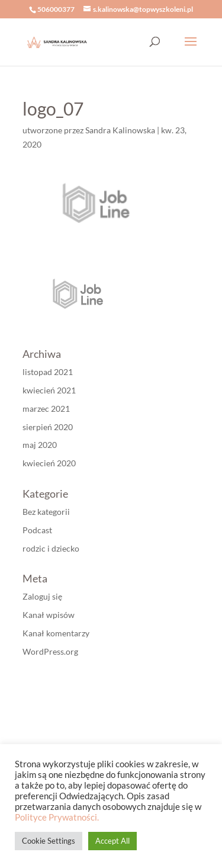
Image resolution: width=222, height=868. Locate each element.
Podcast (37, 530)
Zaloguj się (42, 596)
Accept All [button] (112, 841)
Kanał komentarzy (56, 633)
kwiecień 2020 (49, 463)
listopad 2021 (48, 372)
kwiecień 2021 (49, 390)
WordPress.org (50, 651)
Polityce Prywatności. (57, 817)
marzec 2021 (46, 409)
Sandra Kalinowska (120, 130)
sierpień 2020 (48, 427)
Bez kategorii (46, 512)
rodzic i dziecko (51, 548)
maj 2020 (40, 445)
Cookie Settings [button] (49, 841)
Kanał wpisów (49, 615)
